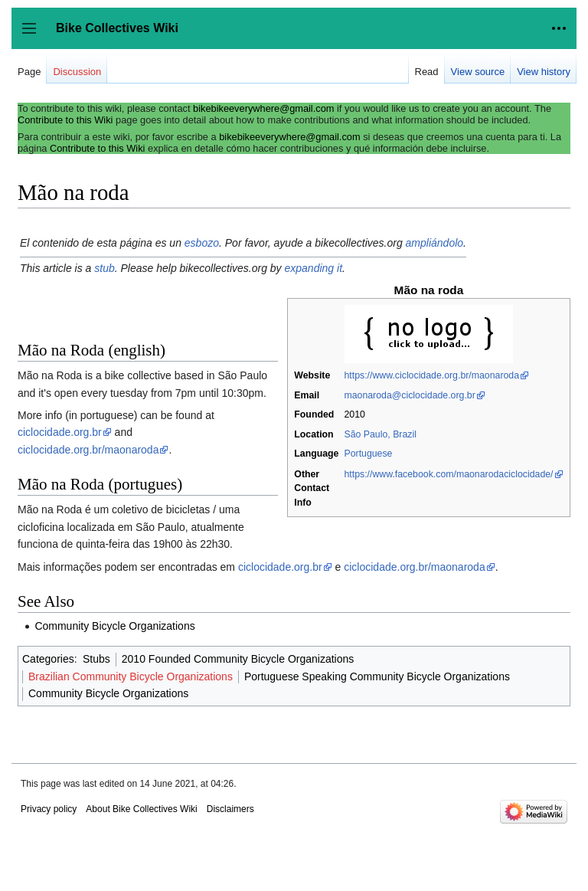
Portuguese (368, 454)
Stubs (96, 659)
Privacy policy (49, 809)
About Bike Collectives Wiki (141, 809)
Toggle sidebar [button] (34, 36)
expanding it (314, 268)
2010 (354, 414)
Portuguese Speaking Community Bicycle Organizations (377, 676)
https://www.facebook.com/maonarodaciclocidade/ (448, 474)
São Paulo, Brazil (380, 434)
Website (312, 375)
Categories (48, 659)
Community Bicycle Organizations (114, 626)
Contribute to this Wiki (65, 120)
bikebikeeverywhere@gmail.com (263, 108)
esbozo (202, 243)
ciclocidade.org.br (60, 432)
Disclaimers (230, 809)
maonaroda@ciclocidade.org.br (409, 395)
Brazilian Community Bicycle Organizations (131, 676)
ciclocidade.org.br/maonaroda (88, 450)
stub (104, 268)
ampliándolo (435, 243)
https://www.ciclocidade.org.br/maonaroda (431, 375)
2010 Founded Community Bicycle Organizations (238, 659)
